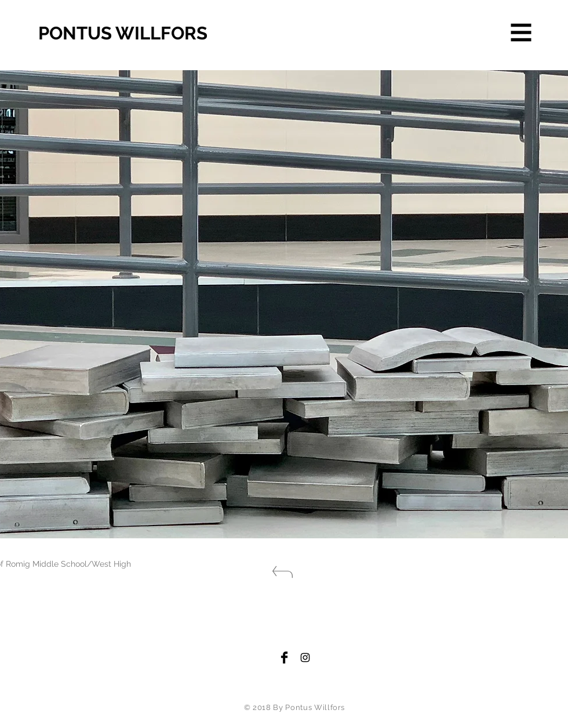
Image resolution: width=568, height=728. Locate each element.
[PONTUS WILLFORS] (148, 34)
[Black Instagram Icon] (305, 658)
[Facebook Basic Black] (284, 658)
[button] (521, 33)
